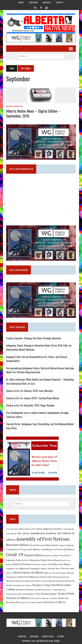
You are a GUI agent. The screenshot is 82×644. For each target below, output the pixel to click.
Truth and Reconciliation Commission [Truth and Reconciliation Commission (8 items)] (44, 598)
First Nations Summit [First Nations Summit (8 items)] (39, 564)
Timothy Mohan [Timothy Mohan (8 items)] (28, 594)
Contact (60, 2)
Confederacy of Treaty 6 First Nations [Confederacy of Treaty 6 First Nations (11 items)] (23, 549)
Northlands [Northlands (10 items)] (21, 590)
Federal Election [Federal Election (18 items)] (21, 564)
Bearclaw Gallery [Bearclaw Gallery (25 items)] (17, 545)
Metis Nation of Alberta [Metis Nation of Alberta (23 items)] (28, 572)
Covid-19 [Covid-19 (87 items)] (15, 555)
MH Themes (55, 641)
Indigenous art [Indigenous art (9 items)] (12, 568)
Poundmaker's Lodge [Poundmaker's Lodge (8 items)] (14, 594)
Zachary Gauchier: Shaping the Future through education (34, 338)
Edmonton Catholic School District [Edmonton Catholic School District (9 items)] (57, 555)
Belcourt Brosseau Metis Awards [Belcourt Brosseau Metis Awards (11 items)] (43, 545)
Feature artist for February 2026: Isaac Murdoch (30, 391)
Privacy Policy (48, 636)
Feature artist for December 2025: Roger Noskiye (30, 405)
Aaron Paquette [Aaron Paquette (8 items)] (12, 529)
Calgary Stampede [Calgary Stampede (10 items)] (66, 545)
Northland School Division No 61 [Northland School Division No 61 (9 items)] (39, 590)
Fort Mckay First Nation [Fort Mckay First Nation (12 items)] (59, 564)
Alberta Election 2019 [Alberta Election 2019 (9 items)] (27, 529)
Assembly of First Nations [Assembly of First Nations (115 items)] (43, 539)
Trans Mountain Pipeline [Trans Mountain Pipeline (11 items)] (46, 594)
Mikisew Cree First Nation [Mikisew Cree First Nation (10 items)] (55, 573)
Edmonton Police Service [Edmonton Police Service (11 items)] (17, 560)
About (21, 2)
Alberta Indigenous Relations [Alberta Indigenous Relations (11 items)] (49, 529)
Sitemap (61, 636)
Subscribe (33, 2)
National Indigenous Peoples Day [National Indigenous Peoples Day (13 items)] (35, 577)
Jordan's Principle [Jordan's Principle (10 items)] (48, 568)
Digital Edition (14, 106)
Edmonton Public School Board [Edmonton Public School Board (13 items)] (45, 560)
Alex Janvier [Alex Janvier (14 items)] (23, 533)
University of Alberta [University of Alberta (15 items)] (54, 602)
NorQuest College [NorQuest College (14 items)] (42, 585)
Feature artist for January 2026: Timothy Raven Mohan (33, 398)
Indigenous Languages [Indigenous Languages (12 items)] (29, 568)
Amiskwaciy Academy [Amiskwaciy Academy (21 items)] (44, 533)
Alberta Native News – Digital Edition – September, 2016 (33, 113)
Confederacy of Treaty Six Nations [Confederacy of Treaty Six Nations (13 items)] (58, 549)
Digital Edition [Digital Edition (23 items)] (33, 555)
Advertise (47, 2)
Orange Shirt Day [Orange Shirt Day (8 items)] (59, 590)
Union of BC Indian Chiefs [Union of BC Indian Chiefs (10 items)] (31, 602)
